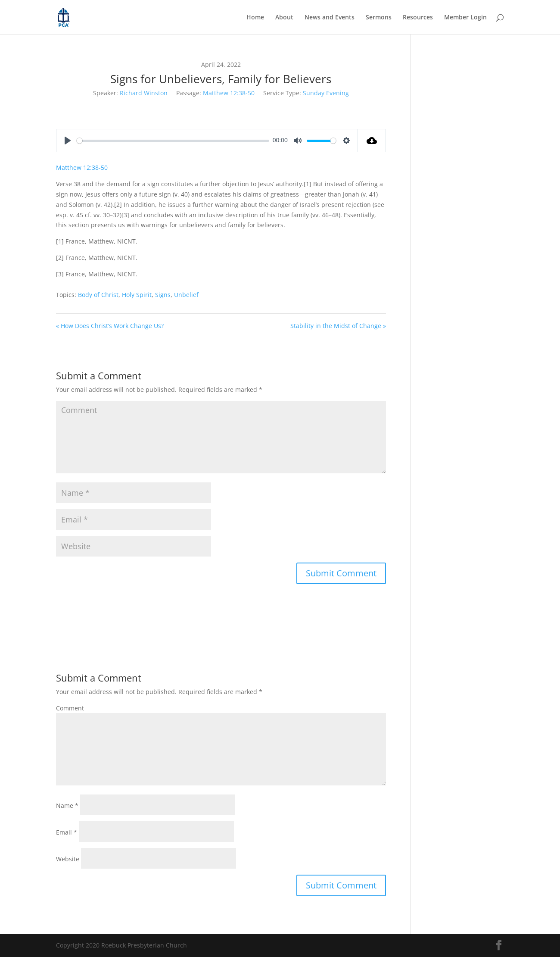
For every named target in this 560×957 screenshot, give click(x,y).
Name (67, 805)
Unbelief (186, 295)
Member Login (465, 18)
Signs (163, 295)
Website (68, 859)
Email (67, 832)
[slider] (173, 141)
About (284, 18)
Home (255, 18)
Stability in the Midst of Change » (338, 326)
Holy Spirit (137, 295)
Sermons (379, 18)
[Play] (68, 141)
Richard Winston (144, 93)
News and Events (330, 18)
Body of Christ (98, 295)
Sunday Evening (326, 93)
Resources (418, 18)
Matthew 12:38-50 (229, 93)
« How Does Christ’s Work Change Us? (110, 326)
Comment (70, 708)
